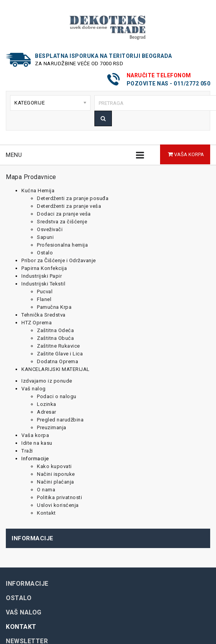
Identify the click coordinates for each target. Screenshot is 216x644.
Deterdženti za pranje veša (69, 206)
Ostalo (45, 253)
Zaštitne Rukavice (58, 346)
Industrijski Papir (42, 276)
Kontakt (46, 513)
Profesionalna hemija (62, 245)
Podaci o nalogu (57, 396)
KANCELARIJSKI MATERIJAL (56, 369)
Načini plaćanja (56, 482)
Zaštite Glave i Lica (60, 354)
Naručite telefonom (159, 75)
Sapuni (45, 237)
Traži (27, 451)
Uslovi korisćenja (58, 505)
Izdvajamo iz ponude (47, 381)
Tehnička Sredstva (44, 315)
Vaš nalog (34, 389)
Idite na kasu (37, 443)
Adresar (47, 412)
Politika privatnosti (59, 497)
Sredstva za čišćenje (62, 222)
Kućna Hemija (38, 191)
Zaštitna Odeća (55, 330)
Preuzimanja (52, 427)
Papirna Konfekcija (44, 268)
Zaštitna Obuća (55, 338)
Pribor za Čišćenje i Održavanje (59, 260)
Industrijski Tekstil (43, 284)
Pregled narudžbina (60, 420)
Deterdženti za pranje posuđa (73, 198)
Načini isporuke (56, 474)
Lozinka (47, 404)
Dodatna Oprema (57, 361)
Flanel (44, 299)
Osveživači (50, 229)
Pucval (45, 292)
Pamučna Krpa (54, 307)
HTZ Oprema (37, 323)
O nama (46, 490)
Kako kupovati (54, 466)
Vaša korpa (35, 435)
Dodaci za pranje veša (64, 214)
